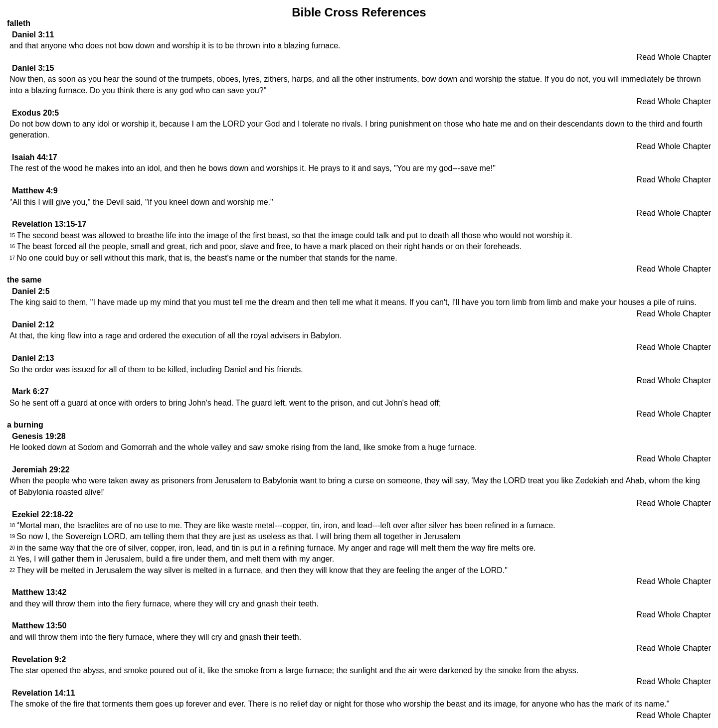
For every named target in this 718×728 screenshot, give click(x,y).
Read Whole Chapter (674, 57)
